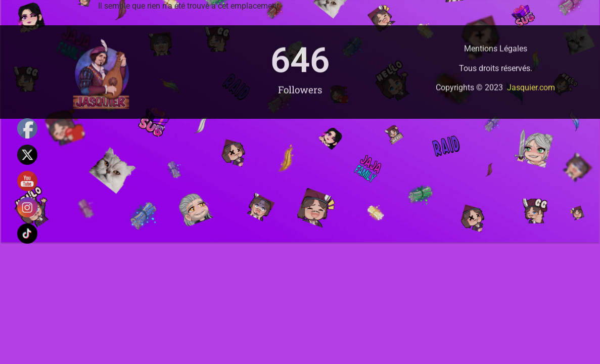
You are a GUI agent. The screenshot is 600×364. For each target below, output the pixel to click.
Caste (380, 35)
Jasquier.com (531, 94)
